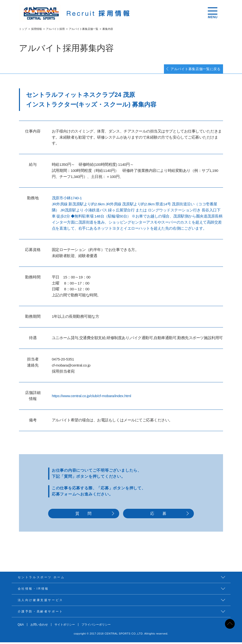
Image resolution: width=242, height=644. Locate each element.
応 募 (158, 515)
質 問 (84, 515)
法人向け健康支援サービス (40, 602)
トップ (23, 29)
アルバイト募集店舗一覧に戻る (192, 70)
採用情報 (36, 29)
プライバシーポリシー (96, 626)
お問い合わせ (39, 626)
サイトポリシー (65, 626)
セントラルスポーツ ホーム (41, 579)
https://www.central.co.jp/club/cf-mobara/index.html (91, 397)
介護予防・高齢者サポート (40, 613)
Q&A (21, 626)
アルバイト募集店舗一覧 (84, 29)
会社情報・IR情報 (33, 590)
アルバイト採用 (55, 29)
